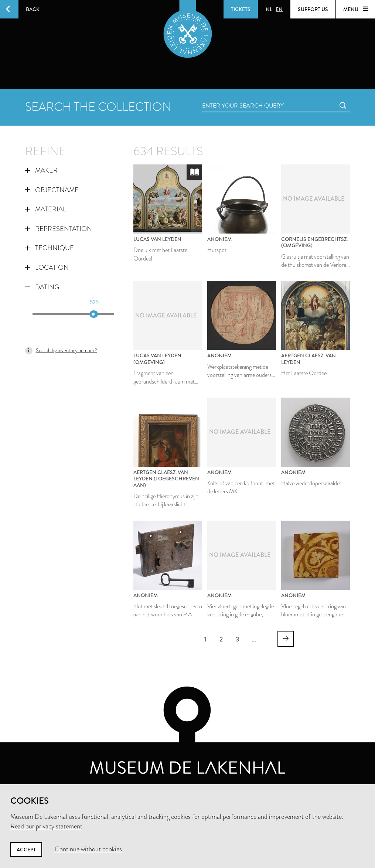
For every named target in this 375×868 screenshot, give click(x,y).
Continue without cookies (88, 849)
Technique (50, 248)
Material (46, 209)
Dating (42, 287)
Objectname (52, 190)
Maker (41, 170)
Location (47, 268)
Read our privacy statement (46, 826)
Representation (59, 229)
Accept (26, 850)
